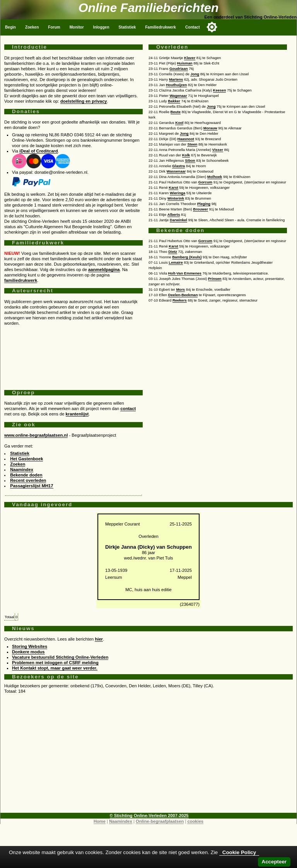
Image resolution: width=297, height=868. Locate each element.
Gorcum (205, 182)
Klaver (190, 58)
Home (100, 821)
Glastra (178, 166)
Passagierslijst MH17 (32, 486)
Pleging (204, 204)
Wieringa (178, 193)
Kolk (186, 155)
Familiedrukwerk (160, 27)
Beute (176, 112)
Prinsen (215, 279)
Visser (218, 150)
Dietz (173, 252)
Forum (54, 27)
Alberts (174, 214)
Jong (195, 74)
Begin (10, 27)
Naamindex (22, 470)
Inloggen (101, 27)
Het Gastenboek (26, 459)
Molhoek (215, 177)
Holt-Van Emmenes (185, 273)
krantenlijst (77, 414)
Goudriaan (179, 69)
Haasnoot (186, 139)
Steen (192, 144)
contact (128, 409)
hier (99, 639)
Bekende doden (26, 475)
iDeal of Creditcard (38, 151)
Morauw (210, 128)
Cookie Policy (239, 852)
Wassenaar (176, 171)
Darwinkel (178, 220)
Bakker (174, 101)
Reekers (180, 300)
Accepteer (274, 862)
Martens (176, 79)
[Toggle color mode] (212, 27)
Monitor (77, 27)
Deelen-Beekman (183, 295)
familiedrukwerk (21, 280)
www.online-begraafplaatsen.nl (36, 435)
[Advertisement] (73, 355)
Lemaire (176, 262)
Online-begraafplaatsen (160, 821)
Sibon (190, 160)
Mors (180, 289)
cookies (195, 821)
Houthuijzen (176, 85)
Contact (193, 27)
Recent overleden (28, 480)
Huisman (185, 63)
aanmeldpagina (104, 270)
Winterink (176, 198)
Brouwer (201, 209)
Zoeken (32, 27)
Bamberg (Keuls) (187, 257)
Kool (179, 123)
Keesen (220, 90)
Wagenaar (178, 96)
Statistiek (127, 27)
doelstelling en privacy (84, 101)
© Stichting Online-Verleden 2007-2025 (149, 815)
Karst (173, 187)
